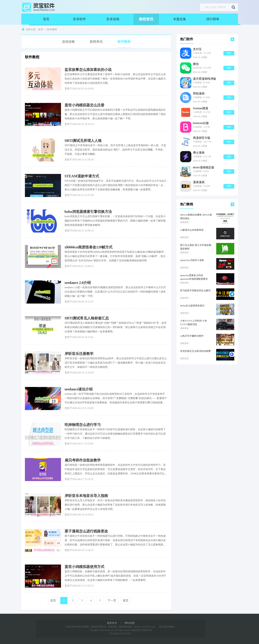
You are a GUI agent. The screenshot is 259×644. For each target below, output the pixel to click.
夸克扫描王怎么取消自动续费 (195, 351)
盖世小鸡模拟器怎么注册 (84, 105)
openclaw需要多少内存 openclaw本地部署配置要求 (194, 277)
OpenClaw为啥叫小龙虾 (192, 260)
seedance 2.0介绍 (78, 283)
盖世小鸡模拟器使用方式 (84, 567)
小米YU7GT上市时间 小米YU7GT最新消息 (194, 323)
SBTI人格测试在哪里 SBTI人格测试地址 (196, 217)
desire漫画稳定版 (204, 167)
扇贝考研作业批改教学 (83, 460)
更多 (232, 39)
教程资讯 (146, 19)
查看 (229, 53)
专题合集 (180, 19)
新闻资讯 (96, 42)
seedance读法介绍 (79, 389)
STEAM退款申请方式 (82, 176)
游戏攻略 (68, 42)
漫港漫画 (199, 182)
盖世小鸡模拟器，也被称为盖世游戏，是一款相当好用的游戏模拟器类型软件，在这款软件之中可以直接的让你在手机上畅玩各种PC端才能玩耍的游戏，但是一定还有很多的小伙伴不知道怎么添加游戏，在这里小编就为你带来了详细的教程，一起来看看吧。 (115, 576)
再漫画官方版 (202, 138)
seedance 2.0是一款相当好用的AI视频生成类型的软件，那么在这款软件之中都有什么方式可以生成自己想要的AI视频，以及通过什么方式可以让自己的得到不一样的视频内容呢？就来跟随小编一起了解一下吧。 (115, 292)
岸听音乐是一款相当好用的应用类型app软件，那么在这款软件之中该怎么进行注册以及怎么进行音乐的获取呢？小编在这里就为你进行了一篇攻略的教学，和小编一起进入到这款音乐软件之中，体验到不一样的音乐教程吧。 (116, 363)
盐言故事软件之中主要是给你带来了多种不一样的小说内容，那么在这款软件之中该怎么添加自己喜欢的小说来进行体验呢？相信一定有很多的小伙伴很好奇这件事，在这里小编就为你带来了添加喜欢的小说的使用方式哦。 (115, 79)
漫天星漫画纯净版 (204, 79)
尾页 (126, 600)
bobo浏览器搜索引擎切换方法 (88, 212)
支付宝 (197, 49)
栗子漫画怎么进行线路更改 (86, 531)
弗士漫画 (199, 153)
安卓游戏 (113, 19)
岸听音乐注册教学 (79, 354)
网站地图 (130, 623)
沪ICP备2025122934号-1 (121, 634)
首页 (46, 19)
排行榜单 (213, 19)
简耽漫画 (199, 94)
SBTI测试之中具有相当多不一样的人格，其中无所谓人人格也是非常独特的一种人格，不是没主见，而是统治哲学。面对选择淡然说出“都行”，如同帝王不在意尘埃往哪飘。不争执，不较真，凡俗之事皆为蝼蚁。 (115, 150)
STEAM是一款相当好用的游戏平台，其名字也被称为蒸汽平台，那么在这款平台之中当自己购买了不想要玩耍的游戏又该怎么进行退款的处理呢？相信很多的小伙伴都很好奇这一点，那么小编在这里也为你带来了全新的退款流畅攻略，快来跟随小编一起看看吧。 (116, 185)
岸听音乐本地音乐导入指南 (86, 496)
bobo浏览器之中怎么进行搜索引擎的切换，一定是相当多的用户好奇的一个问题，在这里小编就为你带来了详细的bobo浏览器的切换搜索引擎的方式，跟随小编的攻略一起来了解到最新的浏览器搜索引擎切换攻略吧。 (115, 221)
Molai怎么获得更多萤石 (192, 306)
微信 (196, 64)
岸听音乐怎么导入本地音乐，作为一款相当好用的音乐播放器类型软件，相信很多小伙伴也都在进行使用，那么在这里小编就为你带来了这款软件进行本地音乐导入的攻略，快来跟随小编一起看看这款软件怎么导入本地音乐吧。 (115, 505)
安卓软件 (79, 19)
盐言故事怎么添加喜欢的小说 (88, 70)
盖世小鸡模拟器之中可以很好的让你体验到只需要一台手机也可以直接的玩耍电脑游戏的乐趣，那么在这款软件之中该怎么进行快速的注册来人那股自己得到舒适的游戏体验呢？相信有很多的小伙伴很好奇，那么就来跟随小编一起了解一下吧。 (115, 114)
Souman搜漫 (201, 108)
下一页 (112, 600)
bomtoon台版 (201, 123)
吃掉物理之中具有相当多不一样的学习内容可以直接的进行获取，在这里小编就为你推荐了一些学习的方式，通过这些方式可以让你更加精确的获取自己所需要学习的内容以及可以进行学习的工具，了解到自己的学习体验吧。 (115, 434)
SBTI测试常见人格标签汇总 (87, 318)
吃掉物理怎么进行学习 (83, 425)
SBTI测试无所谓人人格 (83, 141)
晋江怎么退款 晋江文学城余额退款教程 (196, 247)
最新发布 (112, 623)
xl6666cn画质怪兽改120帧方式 (89, 247)
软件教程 (52, 30)
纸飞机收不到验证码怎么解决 (195, 290)
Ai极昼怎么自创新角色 (192, 230)
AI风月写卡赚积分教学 (192, 336)
